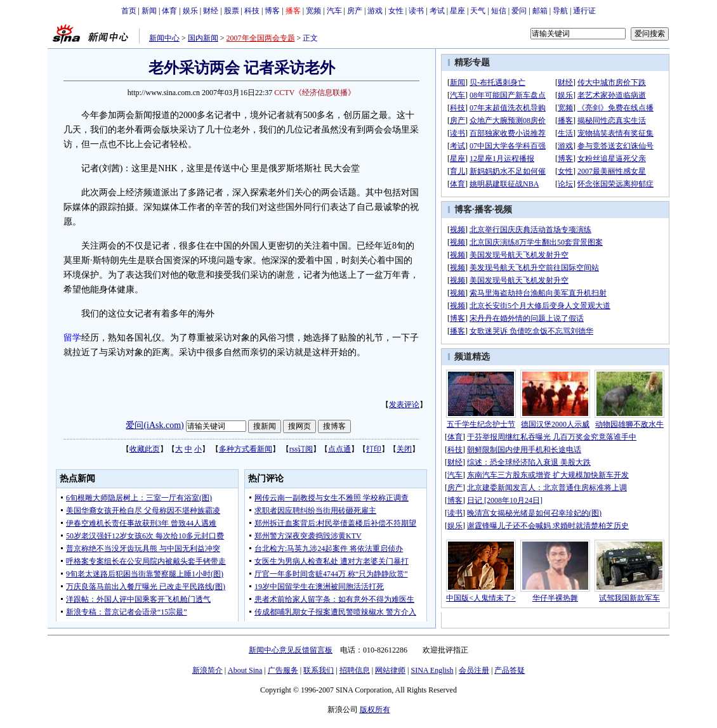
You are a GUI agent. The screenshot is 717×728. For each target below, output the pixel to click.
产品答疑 (510, 670)
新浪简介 (207, 670)
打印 (374, 449)
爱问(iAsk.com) (155, 425)
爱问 (519, 11)
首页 (129, 11)
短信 (499, 11)
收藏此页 (145, 449)
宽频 (313, 11)
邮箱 (540, 11)
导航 (560, 11)
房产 (355, 11)
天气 (478, 11)
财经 (211, 11)
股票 (232, 11)
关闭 (404, 449)
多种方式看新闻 (246, 449)
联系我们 (319, 670)
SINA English (432, 670)
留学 (72, 338)
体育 (169, 11)
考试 (437, 11)
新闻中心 (164, 38)
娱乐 (190, 11)
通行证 (584, 11)
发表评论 (404, 405)
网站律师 (390, 670)
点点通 (339, 449)
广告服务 (283, 670)
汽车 (334, 11)
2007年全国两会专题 (261, 38)
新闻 (149, 11)
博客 (272, 11)
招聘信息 (355, 670)
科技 (252, 11)
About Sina (245, 670)
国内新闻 (203, 38)
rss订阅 (301, 449)
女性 (396, 11)
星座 (457, 11)
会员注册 (474, 670)
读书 (416, 11)
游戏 (375, 11)
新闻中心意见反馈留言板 (291, 650)
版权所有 (375, 710)
